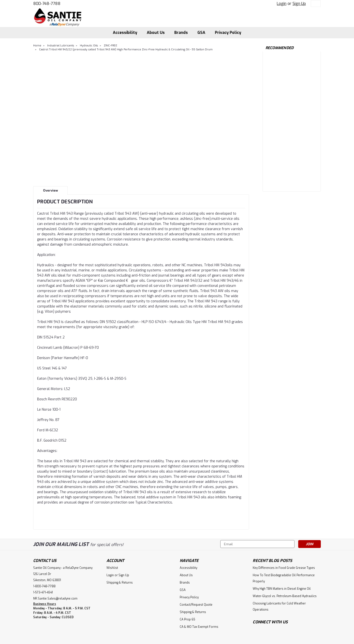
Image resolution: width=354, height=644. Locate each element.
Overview (51, 190)
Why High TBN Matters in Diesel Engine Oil (282, 589)
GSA (201, 33)
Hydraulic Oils (89, 46)
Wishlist (112, 568)
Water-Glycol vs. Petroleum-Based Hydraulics (285, 596)
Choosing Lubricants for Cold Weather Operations (279, 607)
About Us (156, 33)
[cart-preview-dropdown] (315, 4)
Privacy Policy (228, 33)
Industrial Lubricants (61, 46)
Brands (181, 33)
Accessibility (125, 33)
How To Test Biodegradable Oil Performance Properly (284, 578)
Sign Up (299, 4)
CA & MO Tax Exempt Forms (199, 627)
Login (282, 4)
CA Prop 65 (187, 619)
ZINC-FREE (111, 46)
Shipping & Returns (120, 583)
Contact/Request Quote (196, 605)
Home (37, 46)
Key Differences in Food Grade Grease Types (284, 568)
